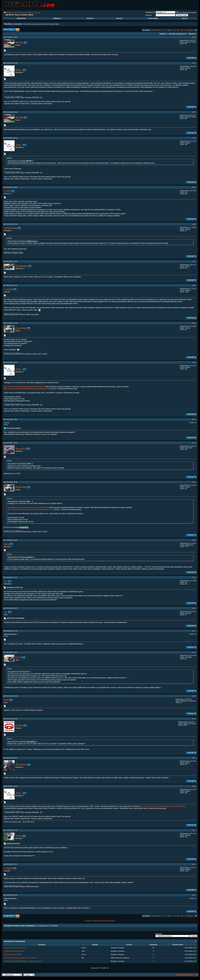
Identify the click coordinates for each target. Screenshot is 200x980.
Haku (185, 18)
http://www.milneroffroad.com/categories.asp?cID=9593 (162, 806)
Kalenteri (119, 18)
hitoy (6, 544)
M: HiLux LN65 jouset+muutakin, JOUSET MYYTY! (21, 958)
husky (19, 836)
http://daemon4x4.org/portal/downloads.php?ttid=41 (24, 387)
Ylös (196, 975)
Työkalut (162, 34)
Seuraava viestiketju (107, 921)
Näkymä (192, 34)
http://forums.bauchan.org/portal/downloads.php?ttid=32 (26, 389)
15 (175, 30)
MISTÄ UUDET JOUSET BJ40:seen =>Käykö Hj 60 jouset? (23, 961)
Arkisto (191, 975)
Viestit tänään (153, 18)
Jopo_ (19, 70)
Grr (6, 581)
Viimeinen (190, 30)
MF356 (19, 43)
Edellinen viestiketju (93, 921)
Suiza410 (21, 449)
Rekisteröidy (21, 18)
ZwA (6, 700)
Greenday (21, 328)
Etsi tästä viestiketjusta (177, 34)
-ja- (6, 612)
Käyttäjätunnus (150, 12)
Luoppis (8, 289)
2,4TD (7, 191)
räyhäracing (10, 228)
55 (178, 30)
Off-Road (21, 13)
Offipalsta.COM (11, 13)
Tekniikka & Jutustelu (33, 13)
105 (182, 30)
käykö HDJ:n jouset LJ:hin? (13, 954)
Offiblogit (57, 18)
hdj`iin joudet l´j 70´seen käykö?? (15, 948)
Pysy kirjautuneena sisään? (186, 13)
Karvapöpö (21, 266)
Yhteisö (90, 18)
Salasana (149, 15)
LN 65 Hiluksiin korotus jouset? (14, 951)
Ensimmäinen (156, 30)
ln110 (19, 657)
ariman (19, 726)
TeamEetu (21, 765)
